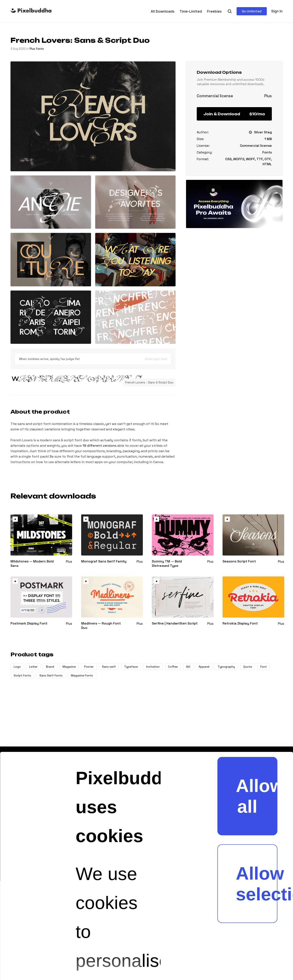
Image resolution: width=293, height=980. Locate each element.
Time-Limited (191, 11)
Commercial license (256, 146)
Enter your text (156, 359)
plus (32, 49)
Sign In (277, 11)
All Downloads (163, 11)
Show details (131, 957)
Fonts (40, 49)
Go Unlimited (252, 11)
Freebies (214, 11)
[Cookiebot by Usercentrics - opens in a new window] (23, 957)
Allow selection (257, 677)
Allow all (257, 590)
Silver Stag (263, 132)
